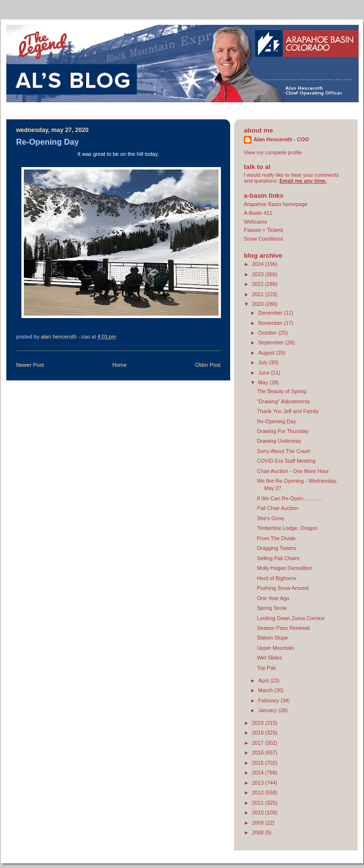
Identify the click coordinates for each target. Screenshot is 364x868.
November (271, 323)
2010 (259, 812)
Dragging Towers (277, 548)
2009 (259, 823)
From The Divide (276, 538)
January (268, 710)
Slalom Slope (273, 638)
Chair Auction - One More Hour (293, 471)
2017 (259, 743)
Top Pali (266, 668)
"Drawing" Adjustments (283, 401)
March (266, 690)
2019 (259, 723)
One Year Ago (273, 598)
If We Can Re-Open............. (289, 498)
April (264, 680)
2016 (259, 753)
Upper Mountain (276, 648)
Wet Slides (269, 658)
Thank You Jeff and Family (288, 411)
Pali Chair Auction (278, 508)
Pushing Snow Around (283, 588)
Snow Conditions (264, 239)
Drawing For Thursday (283, 431)
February (270, 700)
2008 (259, 832)
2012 (259, 793)
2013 (259, 783)
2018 (259, 733)
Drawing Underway (279, 441)
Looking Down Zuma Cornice (291, 618)
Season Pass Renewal (283, 628)
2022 (259, 284)
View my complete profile (273, 152)
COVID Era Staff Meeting (286, 461)
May (264, 382)
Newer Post (30, 365)
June (265, 373)
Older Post (208, 365)
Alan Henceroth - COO (281, 139)
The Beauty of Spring (282, 391)
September (272, 342)
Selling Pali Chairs (278, 558)
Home (119, 365)
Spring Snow (272, 608)
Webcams (255, 222)
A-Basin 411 (258, 213)
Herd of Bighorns (277, 578)
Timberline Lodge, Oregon (287, 528)
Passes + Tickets (264, 230)
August (267, 353)
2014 (259, 773)
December (271, 313)
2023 (259, 274)
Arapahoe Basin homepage (276, 204)
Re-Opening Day (276, 421)
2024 (259, 264)
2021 (259, 294)
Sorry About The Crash (283, 451)
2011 (259, 803)
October (268, 333)
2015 (259, 763)
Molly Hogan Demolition (285, 568)
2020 (259, 304)
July (264, 362)
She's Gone (271, 518)
